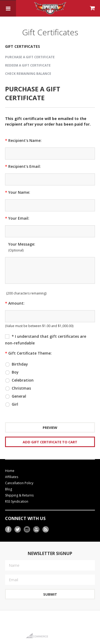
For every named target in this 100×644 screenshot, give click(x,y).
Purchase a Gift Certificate (30, 57)
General (16, 396)
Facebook (8, 529)
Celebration (19, 380)
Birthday (17, 364)
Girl (12, 404)
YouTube (36, 529)
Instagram (27, 529)
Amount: (15, 303)
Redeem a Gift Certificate (28, 65)
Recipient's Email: (23, 166)
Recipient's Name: (23, 140)
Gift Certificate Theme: (28, 353)
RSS (46, 529)
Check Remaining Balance (28, 74)
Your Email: (17, 218)
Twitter (18, 529)
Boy (12, 372)
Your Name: (18, 192)
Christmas (18, 388)
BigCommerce (39, 636)
